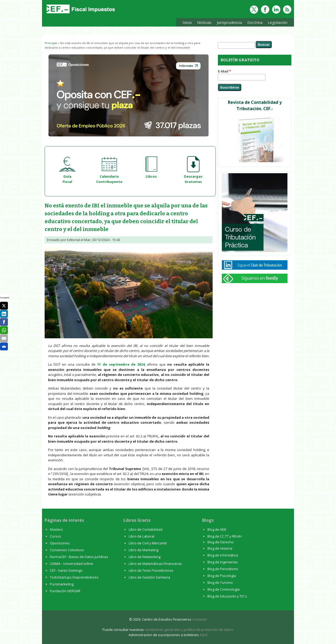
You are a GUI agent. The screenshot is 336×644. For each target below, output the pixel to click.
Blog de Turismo (220, 582)
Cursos (56, 536)
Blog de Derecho (220, 542)
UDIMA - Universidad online (72, 564)
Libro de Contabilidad (146, 529)
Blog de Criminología (224, 589)
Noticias (204, 22)
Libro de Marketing (143, 550)
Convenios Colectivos (67, 550)
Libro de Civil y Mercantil (148, 543)
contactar (200, 619)
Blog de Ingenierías (223, 562)
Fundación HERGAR (65, 591)
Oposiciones (60, 543)
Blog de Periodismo (223, 569)
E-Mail (224, 71)
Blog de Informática (223, 555)
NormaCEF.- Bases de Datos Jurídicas (79, 557)
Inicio (187, 22)
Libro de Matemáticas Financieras (155, 564)
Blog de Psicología (222, 576)
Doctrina (254, 23)
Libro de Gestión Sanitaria (149, 577)
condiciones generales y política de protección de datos (189, 630)
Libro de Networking (145, 557)
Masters (56, 529)
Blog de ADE (217, 529)
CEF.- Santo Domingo (66, 570)
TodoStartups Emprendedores (74, 577)
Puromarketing (62, 584)
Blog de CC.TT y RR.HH (225, 536)
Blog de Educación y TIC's (227, 596)
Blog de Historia (220, 548)
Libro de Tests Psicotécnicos (151, 570)
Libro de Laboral (141, 536)
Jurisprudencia (228, 23)
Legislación (276, 23)
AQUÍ (203, 635)
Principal (51, 43)
